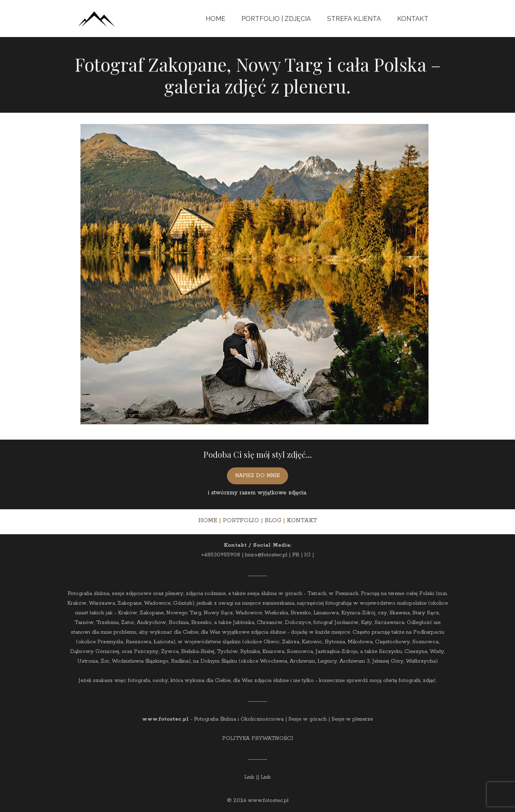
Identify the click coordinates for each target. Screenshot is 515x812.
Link (249, 777)
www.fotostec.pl (165, 719)
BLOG (273, 521)
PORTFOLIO (241, 521)
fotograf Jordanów (336, 623)
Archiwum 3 (355, 661)
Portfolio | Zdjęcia (276, 19)
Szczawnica (389, 623)
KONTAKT (302, 521)
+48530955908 (221, 555)
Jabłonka (244, 623)
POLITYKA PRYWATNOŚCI (258, 739)
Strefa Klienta (354, 19)
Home (215, 19)
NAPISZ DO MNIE (257, 476)
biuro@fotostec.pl (266, 555)
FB (296, 555)
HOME (208, 521)
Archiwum (302, 661)
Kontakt (413, 19)
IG (307, 555)
